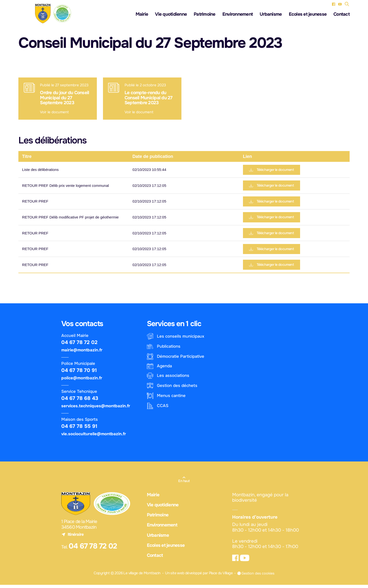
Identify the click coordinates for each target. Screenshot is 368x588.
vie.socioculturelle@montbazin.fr (94, 437)
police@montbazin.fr (82, 381)
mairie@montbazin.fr (82, 353)
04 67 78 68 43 (80, 401)
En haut (184, 484)
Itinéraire (73, 537)
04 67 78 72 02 (79, 345)
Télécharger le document (273, 170)
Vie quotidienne (171, 15)
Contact (342, 15)
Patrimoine (205, 15)
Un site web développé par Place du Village (198, 576)
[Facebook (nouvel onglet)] (334, 4)
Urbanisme (271, 15)
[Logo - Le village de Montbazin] (53, 14)
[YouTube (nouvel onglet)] (340, 4)
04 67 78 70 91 (79, 373)
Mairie (142, 15)
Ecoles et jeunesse (308, 15)
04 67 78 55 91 (79, 429)
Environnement (238, 15)
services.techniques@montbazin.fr (96, 409)
